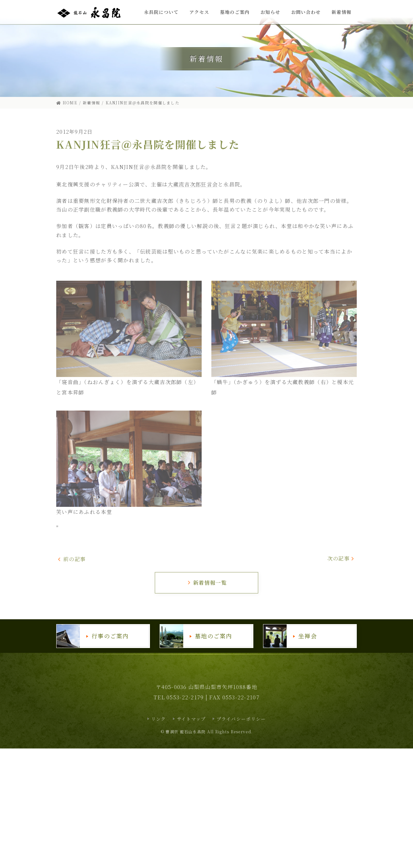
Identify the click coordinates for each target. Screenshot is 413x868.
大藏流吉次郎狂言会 (193, 184)
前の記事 (72, 559)
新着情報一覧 (207, 583)
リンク (159, 719)
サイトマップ (191, 719)
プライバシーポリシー (241, 719)
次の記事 (341, 558)
